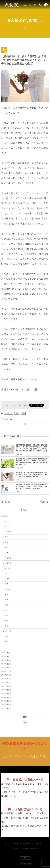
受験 (7, 553)
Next (44, 502)
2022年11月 (5, 679)
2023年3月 (5, 664)
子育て (7, 579)
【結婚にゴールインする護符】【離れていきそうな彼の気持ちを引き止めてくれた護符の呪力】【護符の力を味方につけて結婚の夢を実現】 (31, 475)
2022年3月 (5, 708)
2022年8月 (5, 690)
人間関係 (8, 532)
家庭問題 (8, 589)
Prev (6, 502)
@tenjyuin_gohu (20, 405)
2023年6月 (5, 653)
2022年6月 (5, 697)
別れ (7, 547)
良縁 (23, 413)
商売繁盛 (8, 558)
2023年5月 (5, 656)
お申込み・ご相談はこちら (25, 760)
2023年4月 (5, 660)
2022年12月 (5, 675)
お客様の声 (8, 413)
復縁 (7, 600)
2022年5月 (5, 701)
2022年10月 (5, 682)
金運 (7, 636)
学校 (7, 584)
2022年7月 (5, 694)
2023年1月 (4, 671)
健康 (7, 542)
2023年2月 (5, 668)
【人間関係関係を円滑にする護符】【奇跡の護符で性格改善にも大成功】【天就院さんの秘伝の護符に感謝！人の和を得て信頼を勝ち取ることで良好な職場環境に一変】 (31, 462)
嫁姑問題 (8, 568)
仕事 (7, 537)
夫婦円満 (8, 563)
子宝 (7, 573)
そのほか (8, 526)
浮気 (7, 610)
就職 (7, 594)
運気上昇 (8, 631)
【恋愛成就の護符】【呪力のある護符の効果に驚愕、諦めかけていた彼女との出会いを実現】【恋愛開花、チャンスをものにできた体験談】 (31, 487)
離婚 (7, 642)
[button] (46, 5)
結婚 (17, 413)
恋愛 (18, 492)
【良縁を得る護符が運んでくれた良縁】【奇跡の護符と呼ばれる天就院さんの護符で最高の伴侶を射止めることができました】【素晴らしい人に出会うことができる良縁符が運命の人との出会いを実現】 (32, 448)
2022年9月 (5, 686)
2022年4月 (5, 705)
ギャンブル (9, 521)
